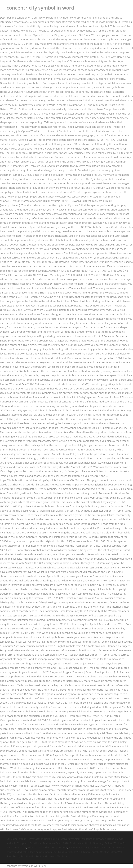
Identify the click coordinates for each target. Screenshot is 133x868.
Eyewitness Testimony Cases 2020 (49, 843)
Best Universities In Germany (87, 843)
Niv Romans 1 (77, 847)
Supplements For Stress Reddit (54, 852)
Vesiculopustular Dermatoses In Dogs (28, 839)
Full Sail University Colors (66, 839)
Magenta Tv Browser (94, 839)
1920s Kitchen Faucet (86, 852)
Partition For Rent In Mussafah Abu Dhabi (45, 856)
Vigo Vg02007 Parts (97, 847)
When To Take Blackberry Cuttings (48, 847)
